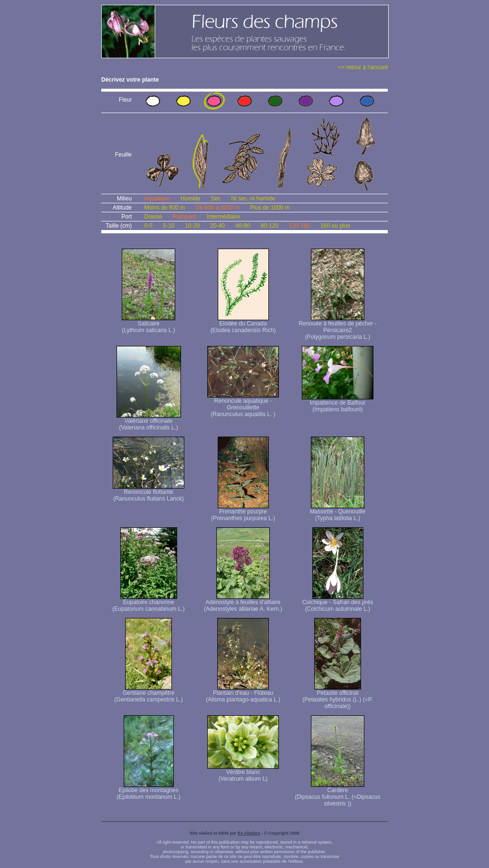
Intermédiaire (223, 217)
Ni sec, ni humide (253, 199)
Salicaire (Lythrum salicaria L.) (149, 324)
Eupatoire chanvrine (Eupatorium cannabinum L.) (148, 603)
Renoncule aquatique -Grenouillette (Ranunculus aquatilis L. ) (243, 405)
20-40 (218, 226)
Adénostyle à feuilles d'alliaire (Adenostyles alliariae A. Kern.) (243, 603)
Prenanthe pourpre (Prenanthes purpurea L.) (243, 512)
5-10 (169, 226)
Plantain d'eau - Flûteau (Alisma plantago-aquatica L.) (243, 694)
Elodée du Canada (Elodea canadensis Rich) (243, 324)
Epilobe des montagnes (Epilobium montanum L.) (149, 791)
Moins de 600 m (165, 208)
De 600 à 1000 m (217, 208)
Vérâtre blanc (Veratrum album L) (243, 773)
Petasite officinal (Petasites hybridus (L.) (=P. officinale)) (338, 697)
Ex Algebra (249, 833)
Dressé (153, 217)
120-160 (299, 226)
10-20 (192, 226)
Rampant (185, 217)
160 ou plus (335, 226)
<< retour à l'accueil (363, 67)
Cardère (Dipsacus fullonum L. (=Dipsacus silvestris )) (337, 794)
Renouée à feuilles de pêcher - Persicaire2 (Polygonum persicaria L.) (337, 328)
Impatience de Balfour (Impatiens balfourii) (338, 403)
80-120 (269, 226)
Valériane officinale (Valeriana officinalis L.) (149, 422)
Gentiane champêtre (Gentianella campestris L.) (148, 694)
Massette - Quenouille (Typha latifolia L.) (338, 512)
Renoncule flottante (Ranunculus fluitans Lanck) (149, 493)
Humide (190, 199)
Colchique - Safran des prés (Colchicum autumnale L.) (338, 603)
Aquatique (157, 199)
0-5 (148, 226)
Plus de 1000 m (270, 208)
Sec (216, 199)
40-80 (243, 226)
